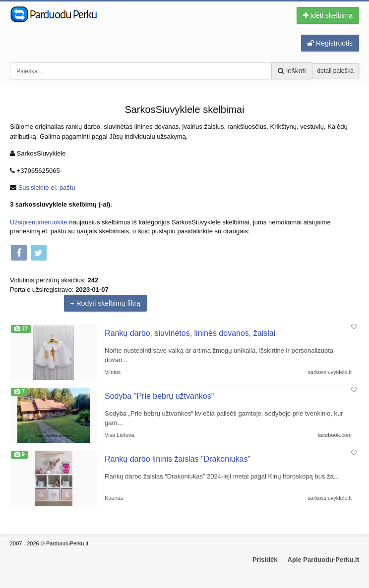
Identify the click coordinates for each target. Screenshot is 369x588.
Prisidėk (265, 560)
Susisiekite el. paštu (47, 187)
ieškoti (292, 71)
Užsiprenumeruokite (39, 222)
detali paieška (336, 71)
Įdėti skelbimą (328, 15)
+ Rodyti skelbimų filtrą (105, 303)
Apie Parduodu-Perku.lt (323, 560)
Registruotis (330, 43)
